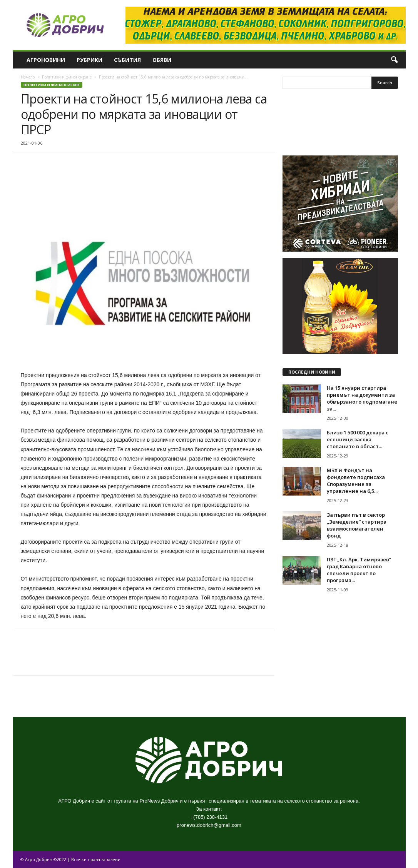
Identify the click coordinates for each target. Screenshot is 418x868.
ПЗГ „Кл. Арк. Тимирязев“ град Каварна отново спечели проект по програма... (359, 570)
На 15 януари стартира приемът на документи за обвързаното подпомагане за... (362, 398)
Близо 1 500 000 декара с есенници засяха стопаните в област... (358, 439)
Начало (28, 77)
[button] (394, 60)
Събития (127, 60)
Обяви (162, 60)
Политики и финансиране (67, 77)
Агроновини (46, 60)
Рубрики (89, 60)
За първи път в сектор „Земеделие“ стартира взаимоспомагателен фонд (357, 525)
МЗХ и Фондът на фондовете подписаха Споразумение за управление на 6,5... (356, 481)
